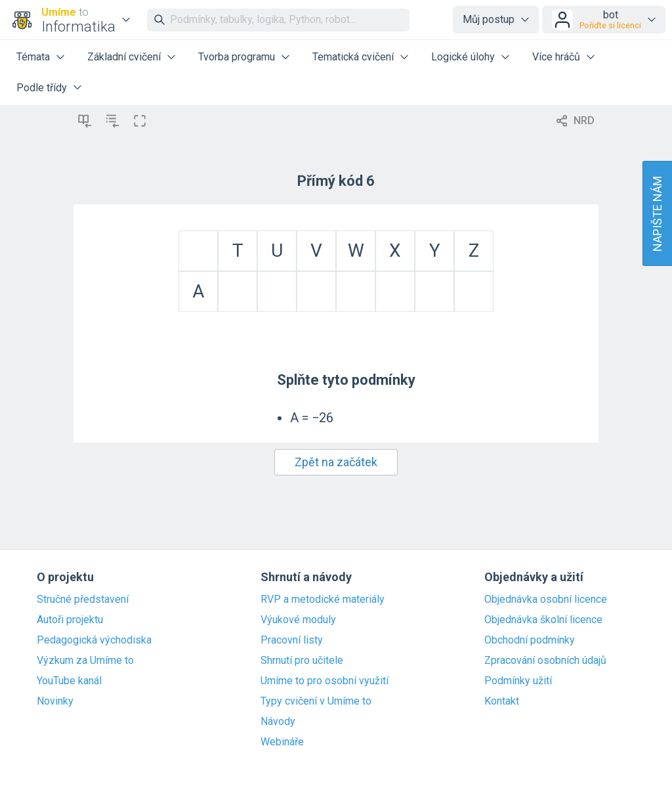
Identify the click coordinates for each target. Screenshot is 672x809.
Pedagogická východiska (94, 640)
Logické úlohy (463, 57)
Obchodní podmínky (530, 640)
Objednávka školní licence (543, 620)
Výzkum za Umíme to (85, 661)
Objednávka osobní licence (546, 600)
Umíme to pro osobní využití (325, 681)
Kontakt (502, 701)
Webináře (282, 742)
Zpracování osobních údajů (545, 661)
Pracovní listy (292, 640)
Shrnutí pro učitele (302, 661)
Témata (33, 57)
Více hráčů (556, 57)
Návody (278, 722)
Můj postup (489, 19)
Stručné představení (83, 600)
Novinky (55, 701)
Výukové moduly (298, 620)
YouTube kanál (69, 681)
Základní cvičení (124, 57)
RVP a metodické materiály (323, 600)
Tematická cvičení (353, 57)
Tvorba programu (237, 57)
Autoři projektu (70, 620)
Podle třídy (42, 88)
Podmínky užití (518, 681)
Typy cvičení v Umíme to (316, 701)
